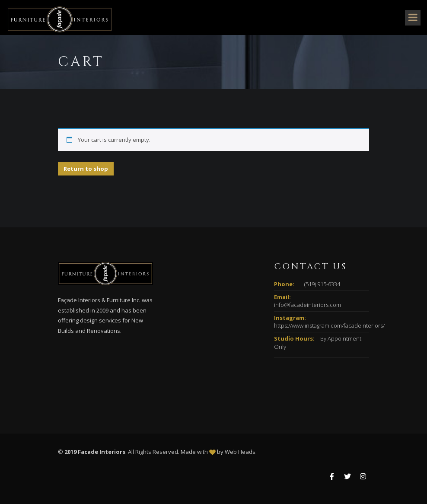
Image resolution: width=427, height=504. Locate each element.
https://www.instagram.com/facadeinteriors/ (329, 325)
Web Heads (240, 452)
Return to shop (86, 169)
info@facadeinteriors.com (308, 305)
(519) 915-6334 (322, 284)
